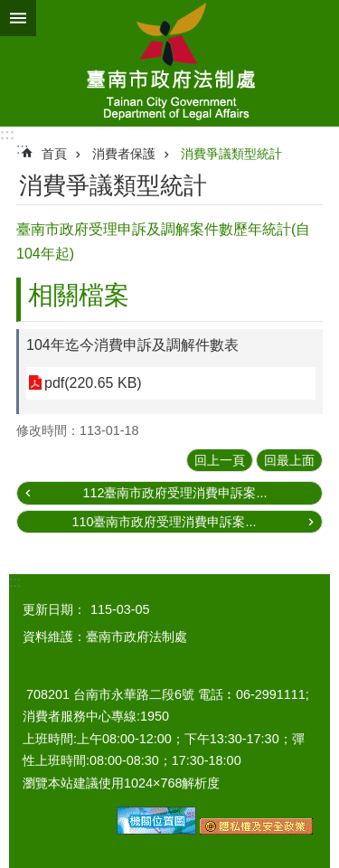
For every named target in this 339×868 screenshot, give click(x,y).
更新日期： (54, 609)
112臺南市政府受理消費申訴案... (174, 493)
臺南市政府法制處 (169, 63)
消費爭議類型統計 (231, 154)
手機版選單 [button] (18, 18)
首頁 (54, 154)
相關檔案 (79, 295)
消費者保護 (124, 154)
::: (7, 134)
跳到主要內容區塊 (9, 9)
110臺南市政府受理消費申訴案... (164, 522)
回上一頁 (220, 460)
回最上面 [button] (289, 460)
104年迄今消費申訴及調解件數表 (132, 345)
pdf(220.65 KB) (93, 383)
